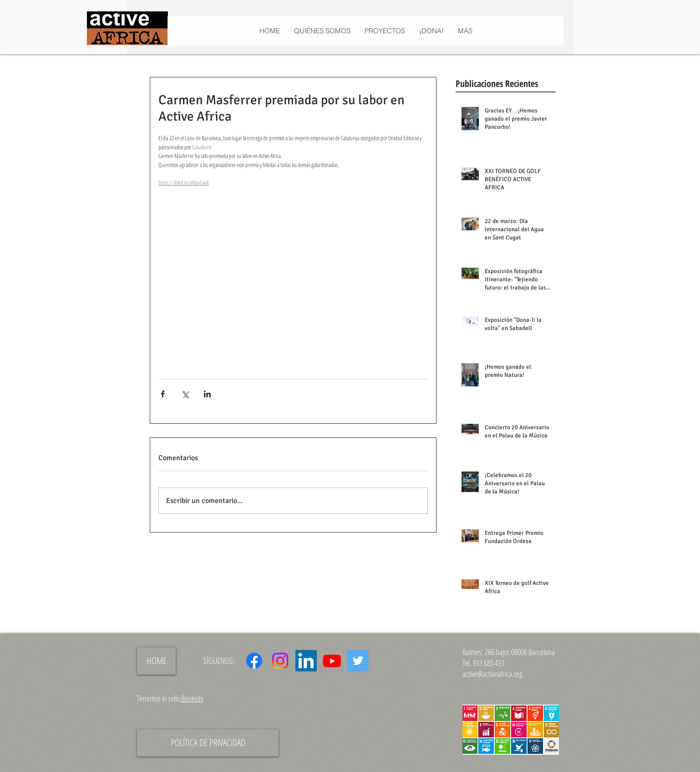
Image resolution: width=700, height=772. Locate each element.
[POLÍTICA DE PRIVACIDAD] (208, 743)
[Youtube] (332, 661)
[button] (385, 31)
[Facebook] (254, 661)
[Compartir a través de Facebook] (163, 394)
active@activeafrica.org (492, 674)
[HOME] (156, 661)
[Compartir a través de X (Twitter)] (185, 394)
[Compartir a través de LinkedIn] (207, 394)
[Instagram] (280, 661)
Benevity (192, 698)
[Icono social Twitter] (358, 661)
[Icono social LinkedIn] (306, 661)
